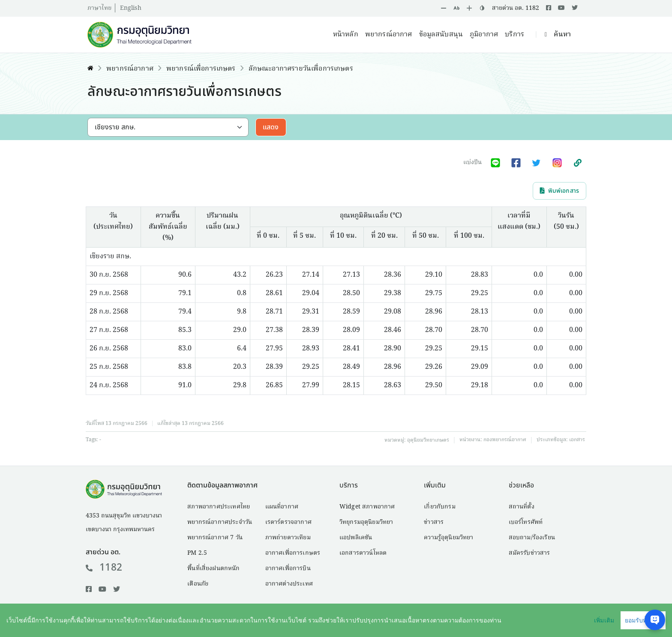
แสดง (271, 127)
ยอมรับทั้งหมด (643, 620)
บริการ (514, 35)
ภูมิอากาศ (484, 35)
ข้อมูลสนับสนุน (441, 35)
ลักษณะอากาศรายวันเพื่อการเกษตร (301, 69)
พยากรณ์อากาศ (389, 35)
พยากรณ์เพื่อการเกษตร (201, 69)
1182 (104, 568)
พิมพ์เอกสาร (559, 191)
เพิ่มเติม (604, 620)
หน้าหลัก (346, 35)
